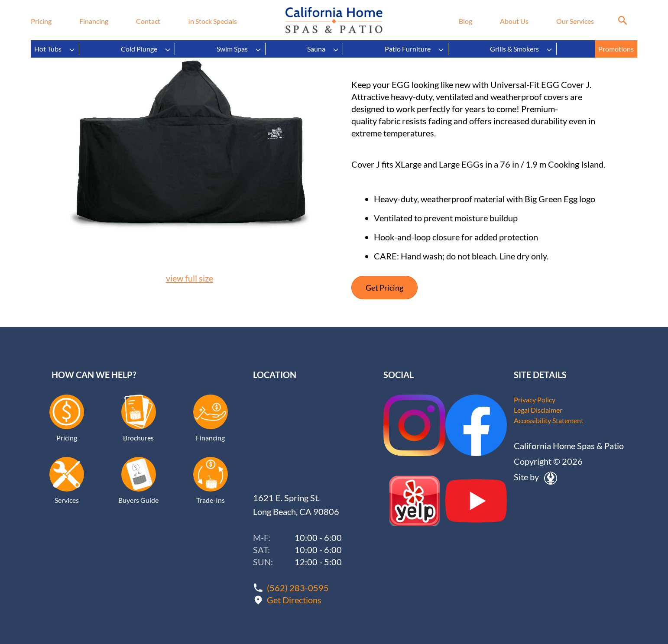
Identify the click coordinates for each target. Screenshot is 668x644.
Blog (465, 21)
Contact (148, 21)
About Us (514, 21)
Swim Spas (239, 49)
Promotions (616, 49)
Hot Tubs (55, 49)
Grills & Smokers (521, 49)
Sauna (323, 49)
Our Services (575, 21)
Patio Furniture (415, 49)
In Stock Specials (212, 21)
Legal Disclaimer (538, 410)
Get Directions (294, 600)
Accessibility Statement (549, 420)
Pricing (41, 21)
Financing (94, 21)
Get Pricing (384, 288)
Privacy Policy (535, 400)
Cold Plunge (146, 49)
